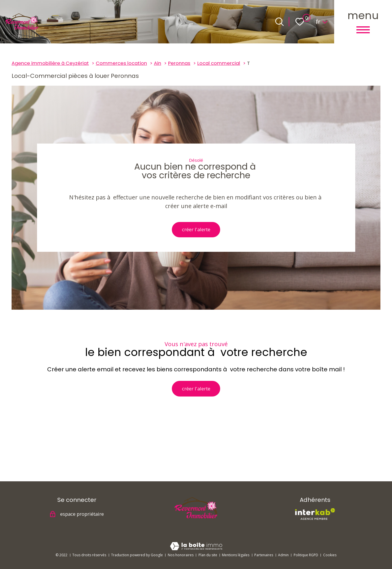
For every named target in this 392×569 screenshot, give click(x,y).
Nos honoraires (181, 555)
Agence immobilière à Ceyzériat (50, 63)
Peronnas (179, 63)
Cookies (330, 555)
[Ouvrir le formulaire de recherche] (279, 22)
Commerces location (121, 63)
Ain (158, 63)
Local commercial (219, 63)
